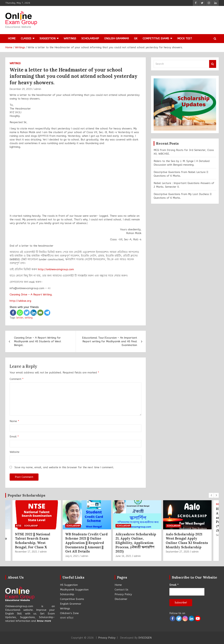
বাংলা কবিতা (67, 618)
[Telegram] (47, 313)
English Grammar (117, 38)
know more (44, 621)
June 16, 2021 (123, 556)
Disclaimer (121, 599)
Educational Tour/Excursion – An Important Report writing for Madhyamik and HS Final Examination (110, 341)
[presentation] (211, 495)
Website (15, 452)
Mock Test (185, 38)
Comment (17, 379)
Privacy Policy (123, 594)
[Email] (40, 313)
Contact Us (121, 590)
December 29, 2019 (21, 89)
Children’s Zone (69, 613)
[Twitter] (27, 313)
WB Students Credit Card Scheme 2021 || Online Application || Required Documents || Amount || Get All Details (86, 543)
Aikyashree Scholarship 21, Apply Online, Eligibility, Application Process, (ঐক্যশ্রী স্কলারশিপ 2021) (136, 543)
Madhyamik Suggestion (74, 590)
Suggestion (48, 38)
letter (20, 318)
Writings (70, 38)
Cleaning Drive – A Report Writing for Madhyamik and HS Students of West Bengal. (38, 341)
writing (29, 318)
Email (14, 437)
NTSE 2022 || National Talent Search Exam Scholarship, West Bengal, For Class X (33, 541)
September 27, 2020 (177, 552)
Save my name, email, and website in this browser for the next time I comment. (64, 467)
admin (38, 89)
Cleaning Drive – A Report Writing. (31, 295)
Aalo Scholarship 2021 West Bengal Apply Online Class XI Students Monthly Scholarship (187, 541)
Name (14, 421)
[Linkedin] (34, 313)
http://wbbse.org (20, 301)
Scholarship (90, 38)
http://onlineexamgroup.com (56, 269)
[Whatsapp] (20, 313)
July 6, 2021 (72, 556)
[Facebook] (13, 313)
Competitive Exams (156, 38)
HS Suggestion (69, 585)
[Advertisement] (76, 183)
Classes (26, 38)
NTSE (19, 526)
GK (136, 38)
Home (12, 38)
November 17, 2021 (26, 552)
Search (213, 64)
